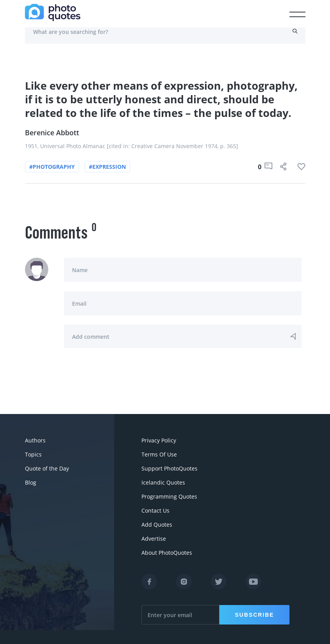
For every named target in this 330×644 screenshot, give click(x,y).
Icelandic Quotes (163, 482)
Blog (31, 482)
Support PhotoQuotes (169, 468)
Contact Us (155, 510)
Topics (33, 454)
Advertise (154, 539)
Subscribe (254, 615)
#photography (52, 167)
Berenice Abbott (52, 133)
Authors (35, 440)
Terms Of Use (159, 454)
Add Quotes (157, 525)
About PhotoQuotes (167, 553)
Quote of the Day (47, 468)
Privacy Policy (159, 440)
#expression (107, 167)
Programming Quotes (169, 496)
